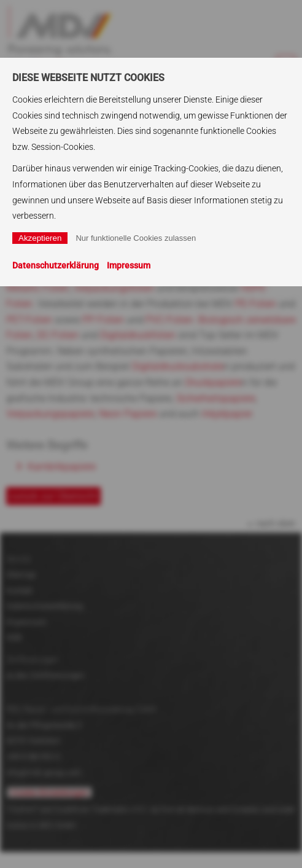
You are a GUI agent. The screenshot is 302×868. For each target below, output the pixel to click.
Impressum (129, 265)
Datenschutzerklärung (56, 265)
